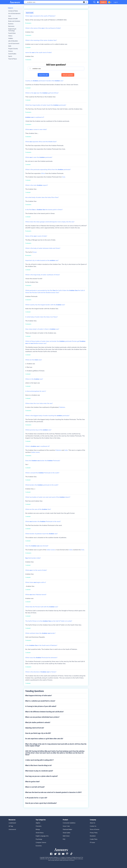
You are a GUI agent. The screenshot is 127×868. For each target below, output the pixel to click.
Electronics (11, 26)
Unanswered (12, 829)
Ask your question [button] (68, 75)
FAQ (64, 839)
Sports (10, 56)
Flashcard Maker (67, 829)
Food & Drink (12, 33)
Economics (39, 846)
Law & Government (14, 44)
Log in (116, 2)
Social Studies (12, 54)
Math (10, 46)
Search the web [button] (43, 75)
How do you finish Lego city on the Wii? (38, 733)
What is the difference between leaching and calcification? (44, 712)
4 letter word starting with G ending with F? (40, 760)
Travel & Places (13, 59)
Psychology (39, 839)
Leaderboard (12, 823)
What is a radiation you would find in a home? (40, 701)
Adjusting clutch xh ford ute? (35, 728)
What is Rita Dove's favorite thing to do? (39, 765)
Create (103, 2)
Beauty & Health (13, 19)
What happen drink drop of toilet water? (39, 696)
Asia (64, 177)
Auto (10, 16)
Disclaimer (93, 836)
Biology (38, 829)
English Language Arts (42, 836)
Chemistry (39, 826)
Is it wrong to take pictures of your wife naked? (41, 706)
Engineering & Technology (12, 30)
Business (11, 24)
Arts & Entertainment (14, 14)
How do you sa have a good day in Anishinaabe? (41, 803)
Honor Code (66, 826)
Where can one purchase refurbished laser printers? (42, 717)
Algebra (38, 823)
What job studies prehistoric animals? (38, 722)
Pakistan (62, 407)
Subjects (10, 8)
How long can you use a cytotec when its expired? (42, 776)
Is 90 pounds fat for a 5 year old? (36, 798)
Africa (43, 173)
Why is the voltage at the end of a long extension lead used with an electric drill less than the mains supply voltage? (56, 745)
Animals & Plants (13, 11)
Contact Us (93, 826)
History (10, 36)
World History (40, 833)
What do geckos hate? (32, 782)
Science (10, 51)
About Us (93, 823)
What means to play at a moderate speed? (39, 771)
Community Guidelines (69, 823)
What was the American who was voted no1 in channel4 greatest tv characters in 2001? (53, 792)
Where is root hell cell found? (35, 787)
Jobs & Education (13, 41)
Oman (35, 252)
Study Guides (67, 833)
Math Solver (66, 836)
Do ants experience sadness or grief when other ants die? (44, 739)
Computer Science (41, 842)
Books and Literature (14, 21)
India (66, 450)
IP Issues (92, 842)
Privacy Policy (94, 833)
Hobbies (11, 38)
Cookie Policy (94, 839)
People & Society (13, 49)
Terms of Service (95, 829)
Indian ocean (35, 452)
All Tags (11, 826)
